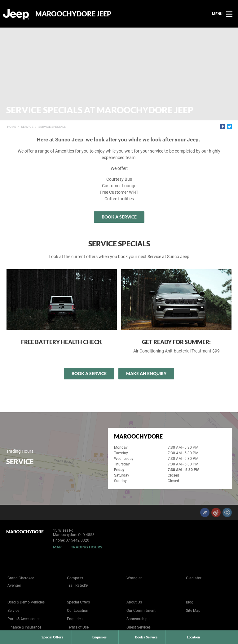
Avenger (14, 586)
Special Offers (78, 602)
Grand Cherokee (21, 578)
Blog (190, 602)
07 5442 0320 (77, 540)
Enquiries (75, 619)
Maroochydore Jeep (73, 14)
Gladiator (194, 578)
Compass (75, 578)
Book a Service (119, 217)
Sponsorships (138, 619)
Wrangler (134, 578)
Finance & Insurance (24, 627)
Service (27, 127)
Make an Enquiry (146, 373)
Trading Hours (87, 547)
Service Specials (52, 127)
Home (12, 127)
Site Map (193, 611)
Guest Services (139, 627)
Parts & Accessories (24, 619)
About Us (134, 602)
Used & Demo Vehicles (26, 602)
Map (57, 547)
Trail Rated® (77, 586)
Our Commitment (141, 611)
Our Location (78, 611)
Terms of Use (78, 627)
